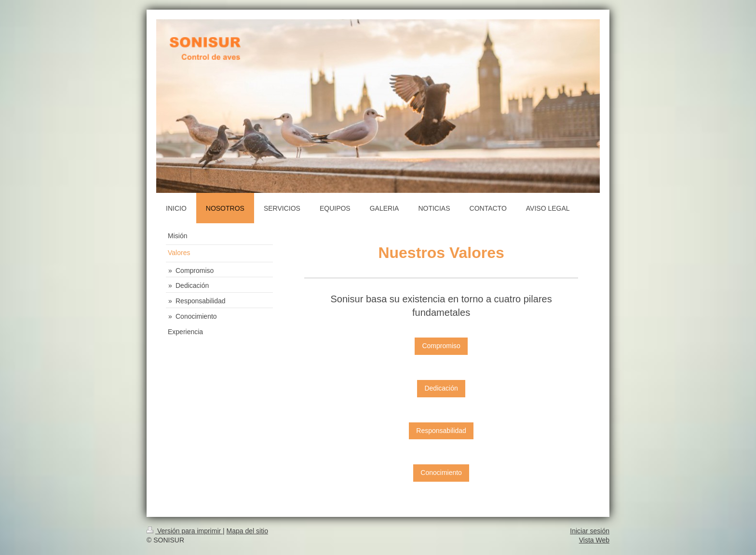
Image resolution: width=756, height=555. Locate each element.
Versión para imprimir (185, 531)
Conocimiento (441, 473)
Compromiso (441, 346)
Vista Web (594, 540)
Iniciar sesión (590, 531)
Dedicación (441, 388)
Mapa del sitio (247, 531)
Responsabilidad (441, 431)
